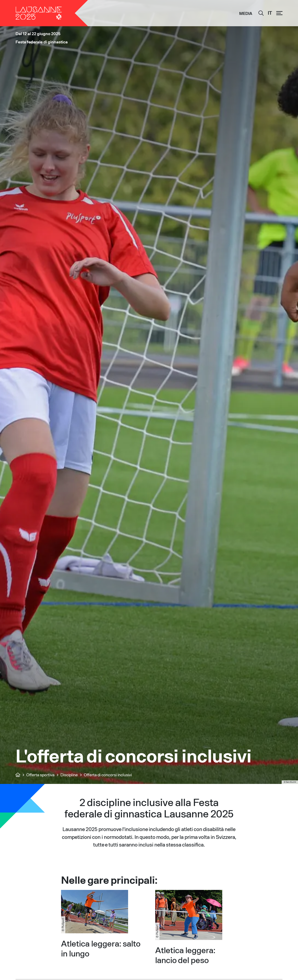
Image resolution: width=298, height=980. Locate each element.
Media (246, 13)
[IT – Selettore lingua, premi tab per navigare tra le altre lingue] (270, 13)
